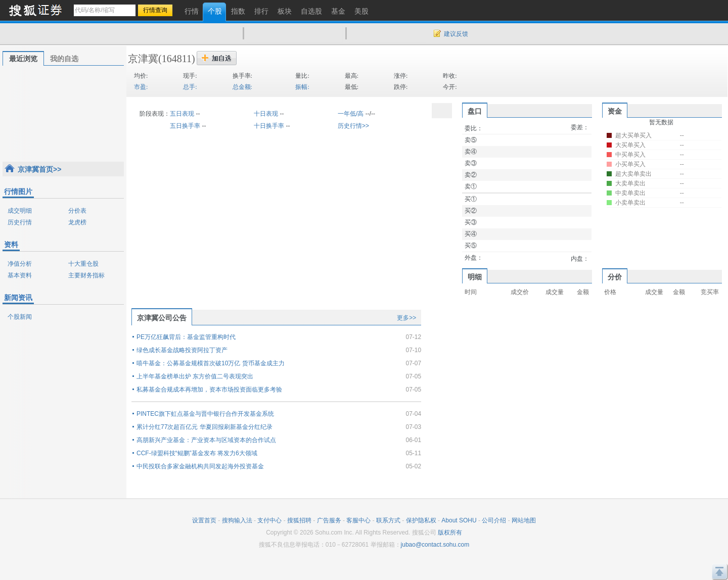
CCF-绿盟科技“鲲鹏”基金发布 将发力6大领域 (197, 453)
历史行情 (20, 222)
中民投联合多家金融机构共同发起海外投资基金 (200, 466)
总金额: (242, 87)
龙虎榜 (77, 222)
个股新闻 (20, 317)
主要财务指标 (86, 275)
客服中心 (358, 520)
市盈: (141, 87)
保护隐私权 (421, 520)
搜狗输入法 (237, 520)
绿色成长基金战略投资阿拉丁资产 (182, 350)
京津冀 (143, 59)
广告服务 (329, 520)
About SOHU (459, 520)
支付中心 (269, 520)
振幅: (302, 87)
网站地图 (524, 520)
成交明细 (20, 211)
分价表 (77, 211)
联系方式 (388, 520)
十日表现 (266, 114)
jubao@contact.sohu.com (435, 545)
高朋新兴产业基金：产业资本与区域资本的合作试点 (206, 440)
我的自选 (64, 59)
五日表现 (182, 114)
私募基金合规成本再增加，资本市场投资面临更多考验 (209, 390)
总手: (190, 87)
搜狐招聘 (299, 520)
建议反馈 (456, 34)
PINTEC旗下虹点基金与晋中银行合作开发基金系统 (205, 414)
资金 (615, 111)
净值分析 (20, 264)
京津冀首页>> (39, 169)
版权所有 (450, 533)
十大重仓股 (83, 264)
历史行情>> (353, 126)
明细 (475, 277)
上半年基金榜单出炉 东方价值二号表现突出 (195, 376)
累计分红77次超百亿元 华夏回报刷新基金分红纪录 (204, 427)
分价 (615, 277)
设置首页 (204, 520)
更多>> (406, 318)
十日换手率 (269, 126)
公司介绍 (494, 520)
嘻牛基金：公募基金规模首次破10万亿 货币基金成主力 (211, 363)
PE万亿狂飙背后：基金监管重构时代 (186, 337)
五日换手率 (185, 126)
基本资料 (20, 275)
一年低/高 (351, 114)
